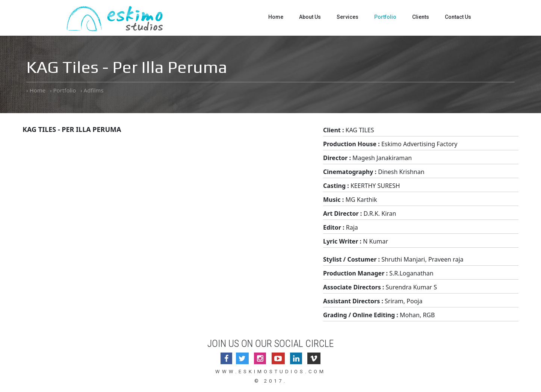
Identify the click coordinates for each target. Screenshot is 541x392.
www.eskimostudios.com (270, 372)
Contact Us (458, 17)
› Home (36, 90)
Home (276, 17)
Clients (421, 17)
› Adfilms (92, 90)
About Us (310, 17)
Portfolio (385, 17)
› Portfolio (63, 90)
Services (348, 17)
